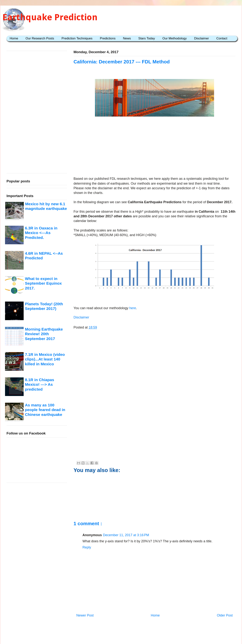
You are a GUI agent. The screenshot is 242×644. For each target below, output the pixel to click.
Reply (87, 547)
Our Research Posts (40, 38)
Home (14, 38)
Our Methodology (175, 38)
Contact (222, 38)
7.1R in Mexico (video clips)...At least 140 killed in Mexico (45, 359)
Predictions (108, 38)
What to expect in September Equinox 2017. (43, 283)
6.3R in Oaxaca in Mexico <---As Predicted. (41, 233)
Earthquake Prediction (50, 17)
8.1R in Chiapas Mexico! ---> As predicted (40, 384)
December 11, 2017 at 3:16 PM (126, 535)
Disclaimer (202, 38)
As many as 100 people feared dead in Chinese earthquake (45, 410)
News (127, 38)
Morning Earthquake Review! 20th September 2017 (44, 334)
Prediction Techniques (77, 38)
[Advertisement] (155, 147)
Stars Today (147, 38)
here (132, 308)
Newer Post (85, 615)
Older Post (225, 615)
